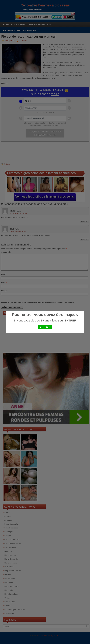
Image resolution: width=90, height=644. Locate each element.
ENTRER (45, 327)
